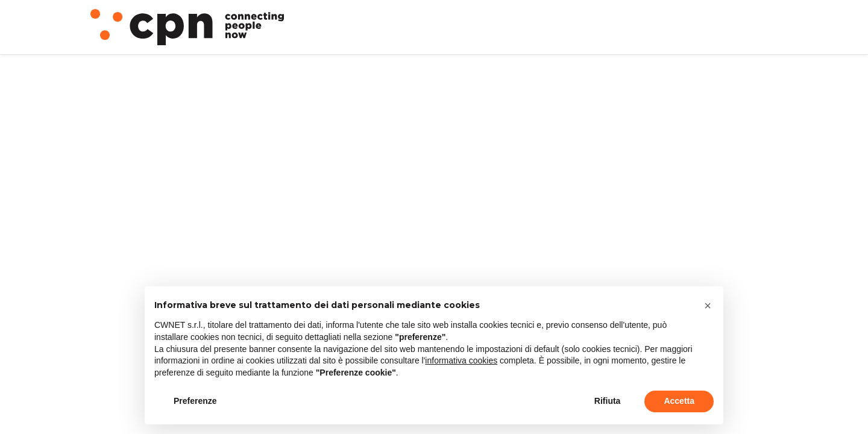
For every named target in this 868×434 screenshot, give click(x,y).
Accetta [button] (679, 401)
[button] (708, 306)
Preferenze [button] (195, 401)
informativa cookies (461, 360)
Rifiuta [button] (608, 401)
